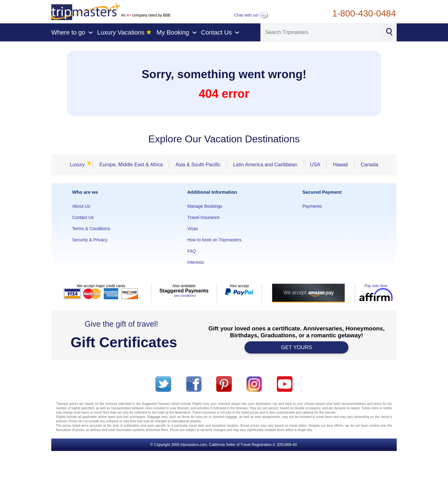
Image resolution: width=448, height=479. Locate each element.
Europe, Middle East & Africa (131, 165)
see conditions (185, 296)
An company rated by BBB (146, 15)
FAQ (192, 251)
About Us (81, 206)
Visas (193, 229)
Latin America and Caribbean (265, 165)
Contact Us (83, 217)
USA (315, 165)
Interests (196, 262)
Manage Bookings (205, 206)
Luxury (79, 165)
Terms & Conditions (91, 229)
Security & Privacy (90, 240)
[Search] (320, 32)
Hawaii (340, 165)
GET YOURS (296, 347)
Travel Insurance (203, 217)
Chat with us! (251, 15)
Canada (370, 165)
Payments (312, 206)
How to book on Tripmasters (214, 240)
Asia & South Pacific (198, 165)
